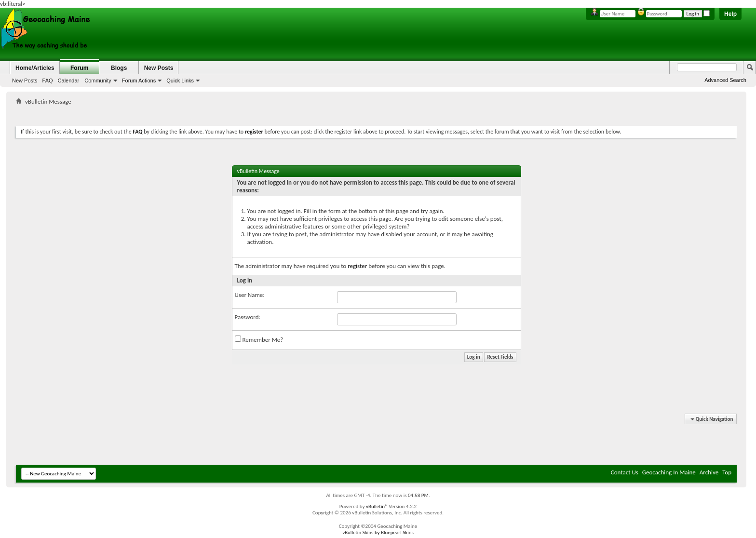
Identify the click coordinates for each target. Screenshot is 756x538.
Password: (248, 317)
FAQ (48, 81)
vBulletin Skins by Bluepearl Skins (378, 532)
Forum (79, 68)
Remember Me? (259, 339)
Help (730, 14)
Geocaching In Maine (669, 472)
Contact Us (625, 472)
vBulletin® (377, 506)
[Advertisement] (377, 114)
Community (98, 81)
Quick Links (180, 81)
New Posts (25, 81)
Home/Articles (35, 68)
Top (727, 472)
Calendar (69, 81)
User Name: (250, 295)
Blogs (119, 68)
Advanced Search (725, 80)
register (357, 266)
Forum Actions (139, 81)
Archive (709, 472)
